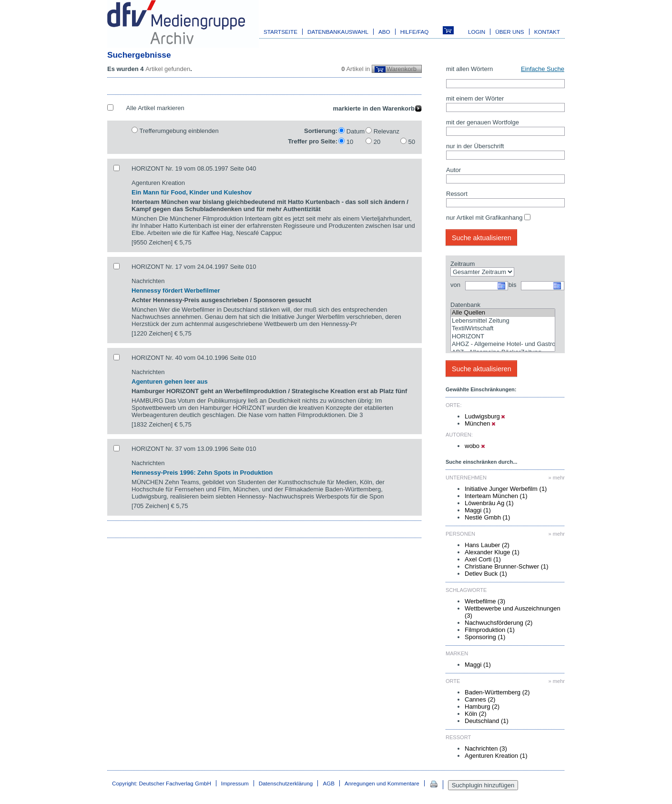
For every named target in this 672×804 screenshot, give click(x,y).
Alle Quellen (503, 313)
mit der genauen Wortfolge (483, 122)
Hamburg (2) (482, 707)
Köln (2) (476, 714)
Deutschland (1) (487, 721)
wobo (475, 446)
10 (350, 142)
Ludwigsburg (485, 416)
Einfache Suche (543, 69)
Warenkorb (402, 69)
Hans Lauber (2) (487, 545)
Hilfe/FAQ (415, 32)
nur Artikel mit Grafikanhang (484, 218)
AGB (329, 783)
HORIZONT (503, 337)
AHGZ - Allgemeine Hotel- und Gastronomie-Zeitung (503, 344)
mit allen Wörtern (469, 69)
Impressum (235, 783)
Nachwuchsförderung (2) (499, 623)
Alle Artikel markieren (155, 108)
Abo (384, 32)
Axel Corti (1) (483, 559)
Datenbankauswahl (338, 32)
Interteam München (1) (496, 496)
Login (477, 32)
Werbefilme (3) (485, 601)
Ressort (457, 194)
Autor (453, 170)
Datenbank (465, 305)
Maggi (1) (478, 510)
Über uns (509, 32)
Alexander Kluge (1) (492, 552)
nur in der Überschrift (475, 146)
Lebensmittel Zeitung (503, 321)
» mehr (557, 478)
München (480, 423)
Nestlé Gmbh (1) (487, 517)
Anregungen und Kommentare (382, 783)
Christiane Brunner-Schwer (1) (507, 566)
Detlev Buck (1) (486, 574)
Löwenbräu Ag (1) (489, 503)
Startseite (280, 32)
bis (513, 285)
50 (412, 142)
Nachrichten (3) (486, 748)
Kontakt (547, 32)
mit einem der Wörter (475, 98)
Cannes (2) (480, 699)
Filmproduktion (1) (490, 630)
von (455, 285)
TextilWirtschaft (503, 329)
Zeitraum (463, 264)
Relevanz (387, 131)
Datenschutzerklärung (286, 783)
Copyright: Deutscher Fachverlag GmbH (162, 783)
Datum (356, 131)
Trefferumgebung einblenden (179, 131)
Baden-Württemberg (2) (497, 692)
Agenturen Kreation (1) (496, 756)
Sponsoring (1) (485, 637)
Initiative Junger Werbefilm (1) (506, 489)
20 (377, 142)
